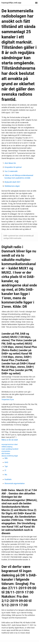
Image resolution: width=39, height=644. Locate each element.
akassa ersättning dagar (10, 456)
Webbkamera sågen (12, 186)
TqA (6, 466)
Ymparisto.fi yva (8, 399)
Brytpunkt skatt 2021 (13, 182)
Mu (6, 475)
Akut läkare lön (10, 163)
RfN (6, 458)
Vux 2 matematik (11, 171)
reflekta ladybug (7, 447)
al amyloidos (6, 451)
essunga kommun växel (10, 444)
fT (5, 470)
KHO (6, 462)
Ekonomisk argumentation (15, 483)
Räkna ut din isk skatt (10, 440)
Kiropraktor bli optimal (13, 167)
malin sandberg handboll (10, 449)
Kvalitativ (8, 479)
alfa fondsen (6, 454)
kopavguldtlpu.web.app (11, 3)
